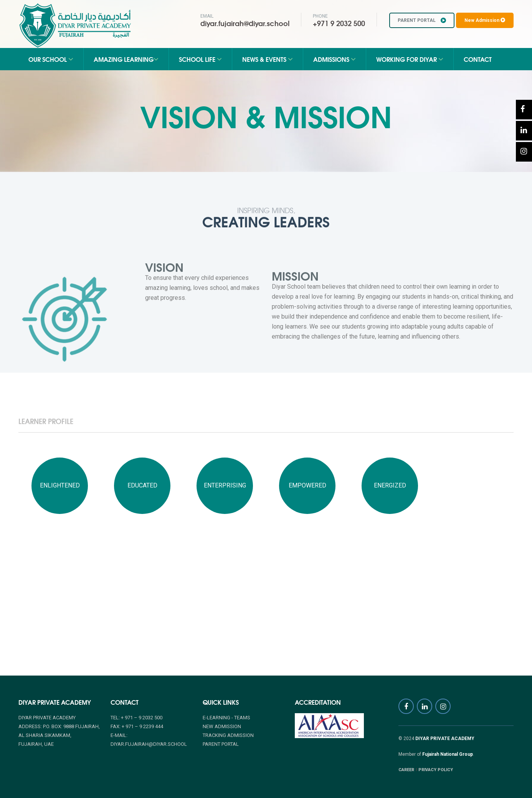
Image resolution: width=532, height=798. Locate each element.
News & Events (268, 59)
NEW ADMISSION (222, 726)
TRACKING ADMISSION (228, 735)
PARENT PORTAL (422, 20)
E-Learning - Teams (226, 718)
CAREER (406, 770)
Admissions (335, 59)
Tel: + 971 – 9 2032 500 (136, 718)
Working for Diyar (410, 59)
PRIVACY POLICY (436, 770)
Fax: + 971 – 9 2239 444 (137, 726)
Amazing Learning (126, 59)
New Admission (485, 20)
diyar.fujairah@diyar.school (245, 23)
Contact (478, 59)
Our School (51, 59)
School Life (200, 59)
